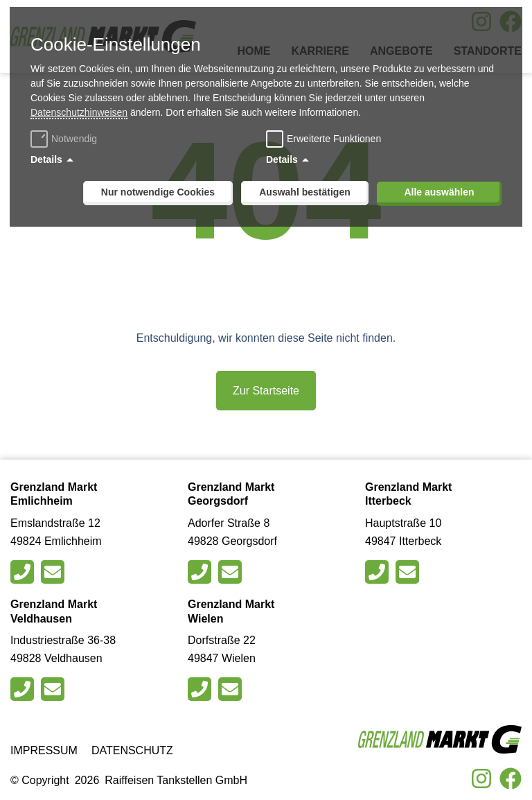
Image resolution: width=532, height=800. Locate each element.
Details (46, 159)
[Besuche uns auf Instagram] (481, 779)
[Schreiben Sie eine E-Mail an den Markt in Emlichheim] (54, 572)
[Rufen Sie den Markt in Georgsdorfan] (201, 572)
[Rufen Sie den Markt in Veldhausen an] (24, 689)
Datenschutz (132, 750)
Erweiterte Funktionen (334, 139)
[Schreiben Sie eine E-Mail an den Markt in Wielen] (232, 689)
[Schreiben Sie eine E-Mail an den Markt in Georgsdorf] (232, 572)
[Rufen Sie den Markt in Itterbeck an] (379, 572)
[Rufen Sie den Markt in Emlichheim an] (24, 572)
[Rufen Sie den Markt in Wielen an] (201, 689)
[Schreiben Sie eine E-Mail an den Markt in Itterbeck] (409, 572)
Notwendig (65, 139)
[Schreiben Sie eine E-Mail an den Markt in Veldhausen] (54, 689)
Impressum (44, 750)
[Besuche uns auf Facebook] (511, 779)
